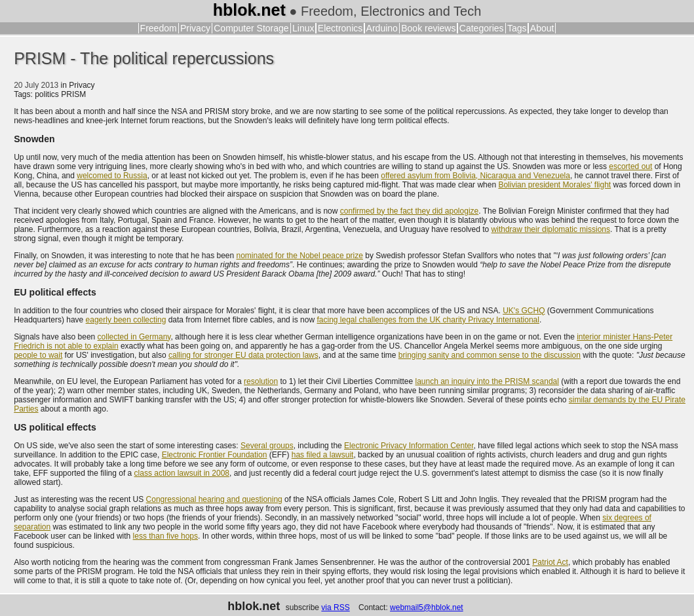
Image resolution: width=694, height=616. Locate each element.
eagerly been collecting (126, 320)
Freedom (159, 28)
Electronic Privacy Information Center (409, 446)
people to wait (38, 355)
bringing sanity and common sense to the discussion (490, 355)
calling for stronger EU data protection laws (243, 355)
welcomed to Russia (112, 176)
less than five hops (165, 536)
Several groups (267, 446)
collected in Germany (134, 337)
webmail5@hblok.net (427, 607)
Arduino (382, 28)
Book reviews (428, 28)
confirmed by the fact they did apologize (409, 211)
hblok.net (249, 10)
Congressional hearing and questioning (214, 499)
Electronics (340, 28)
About (542, 28)
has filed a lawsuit (323, 455)
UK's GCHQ (524, 311)
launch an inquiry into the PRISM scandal (487, 381)
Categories (482, 28)
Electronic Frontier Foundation (215, 455)
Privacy (195, 28)
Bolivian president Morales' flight (554, 185)
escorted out (630, 166)
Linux (303, 28)
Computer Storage (251, 28)
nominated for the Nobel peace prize (300, 256)
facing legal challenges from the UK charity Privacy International (428, 320)
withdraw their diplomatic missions (551, 229)
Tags (517, 28)
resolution (261, 381)
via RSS (335, 607)
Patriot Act (550, 562)
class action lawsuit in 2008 (182, 473)
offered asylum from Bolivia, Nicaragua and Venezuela (475, 176)
